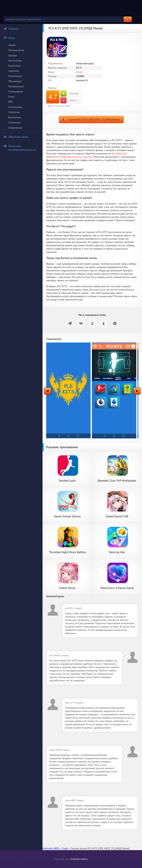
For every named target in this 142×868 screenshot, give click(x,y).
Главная (11, 29)
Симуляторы (15, 107)
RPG (11, 102)
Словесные (14, 122)
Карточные (14, 66)
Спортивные (15, 128)
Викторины (15, 117)
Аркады (13, 55)
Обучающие (15, 81)
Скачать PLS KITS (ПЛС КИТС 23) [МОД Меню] (94, 120)
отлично (69, 94)
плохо (68, 100)
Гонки (11, 97)
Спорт (79, 72)
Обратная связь (16, 137)
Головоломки (16, 91)
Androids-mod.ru (79, 859)
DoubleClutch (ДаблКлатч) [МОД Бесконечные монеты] (86, 155)
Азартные (14, 71)
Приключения (16, 50)
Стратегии (14, 112)
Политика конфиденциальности (20, 148)
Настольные (15, 60)
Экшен (12, 45)
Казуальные (15, 76)
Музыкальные (16, 86)
